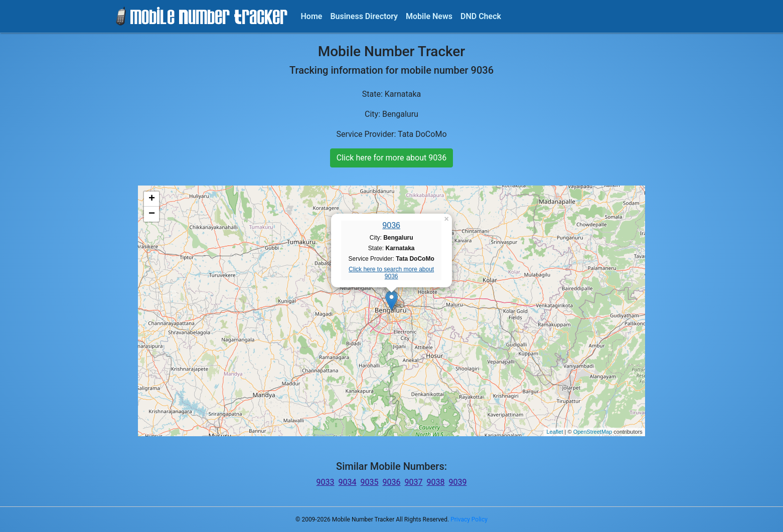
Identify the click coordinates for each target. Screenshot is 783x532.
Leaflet (555, 432)
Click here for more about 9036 (391, 158)
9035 (370, 482)
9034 (348, 482)
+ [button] (152, 199)
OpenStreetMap (593, 432)
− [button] (152, 214)
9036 (391, 225)
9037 (413, 482)
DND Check (481, 16)
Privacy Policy (469, 519)
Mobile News (429, 16)
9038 (435, 482)
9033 (326, 482)
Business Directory (364, 16)
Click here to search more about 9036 (391, 273)
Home (312, 16)
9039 (457, 482)
